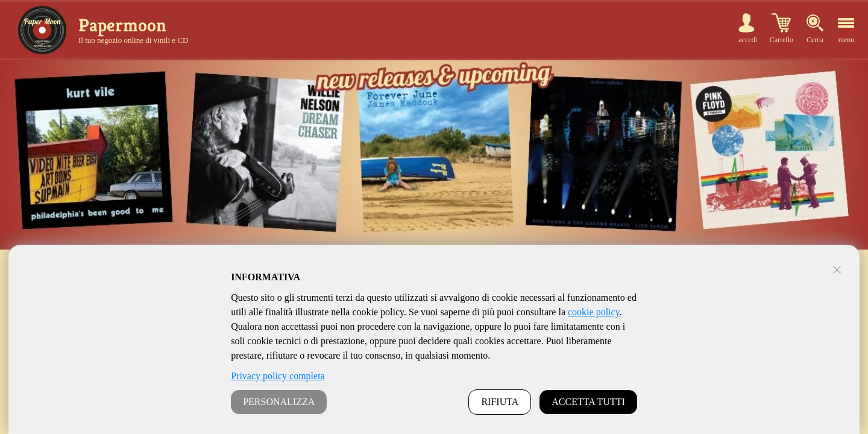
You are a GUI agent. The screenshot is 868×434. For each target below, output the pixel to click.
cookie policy (594, 312)
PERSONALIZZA (279, 402)
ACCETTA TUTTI (588, 402)
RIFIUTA (500, 402)
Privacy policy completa (278, 376)
